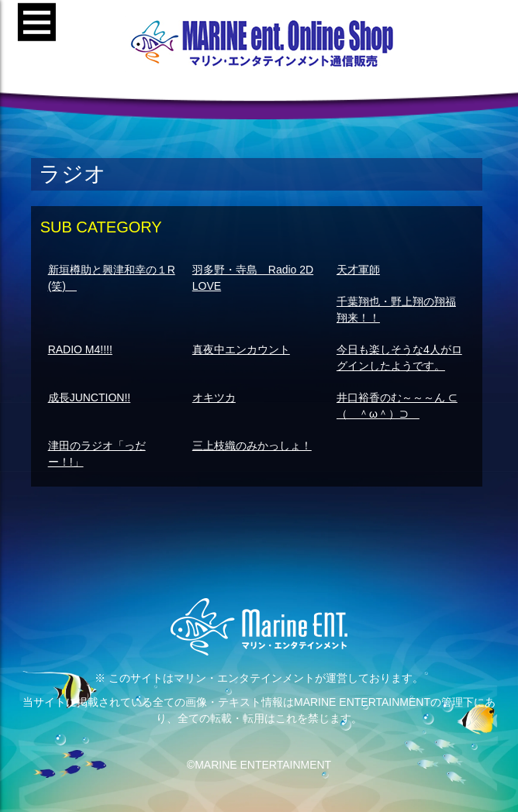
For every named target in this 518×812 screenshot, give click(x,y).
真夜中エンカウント (241, 349)
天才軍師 (358, 270)
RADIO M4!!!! (80, 349)
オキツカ (214, 397)
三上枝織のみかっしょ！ (252, 446)
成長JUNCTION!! (90, 397)
